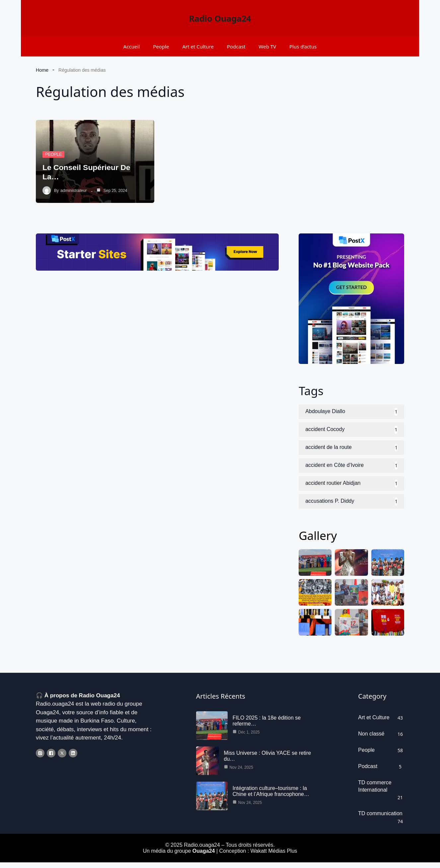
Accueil (132, 46)
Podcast (236, 46)
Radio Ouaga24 (220, 18)
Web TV (268, 46)
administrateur (73, 191)
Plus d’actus (303, 46)
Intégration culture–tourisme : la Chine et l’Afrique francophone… (271, 796)
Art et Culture (198, 46)
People (161, 46)
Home (42, 70)
